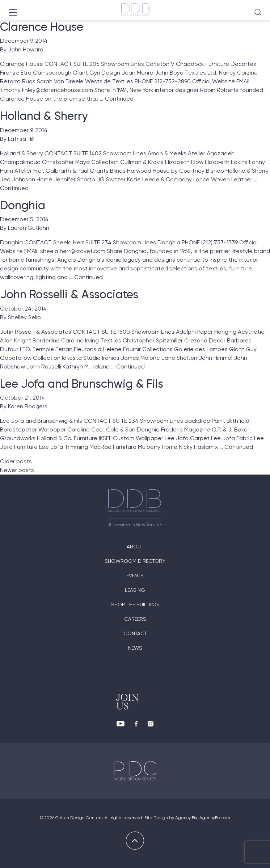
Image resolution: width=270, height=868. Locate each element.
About (135, 547)
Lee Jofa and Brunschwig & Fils (82, 384)
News (135, 648)
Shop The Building (135, 604)
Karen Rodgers (28, 406)
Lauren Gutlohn (29, 228)
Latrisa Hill (21, 139)
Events (135, 576)
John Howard (26, 49)
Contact (135, 633)
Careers (135, 619)
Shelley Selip (24, 317)
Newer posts (17, 470)
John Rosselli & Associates (69, 294)
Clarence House (42, 27)
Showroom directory (135, 561)
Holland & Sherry (44, 116)
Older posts (16, 461)
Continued (119, 99)
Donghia (23, 205)
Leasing (135, 590)
